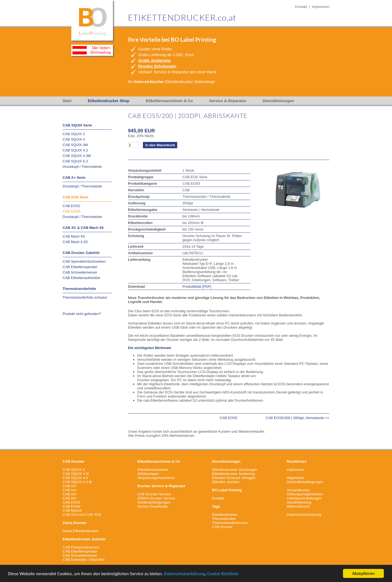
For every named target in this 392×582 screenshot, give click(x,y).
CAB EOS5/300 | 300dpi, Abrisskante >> (297, 418)
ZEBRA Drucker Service (156, 498)
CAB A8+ (70, 498)
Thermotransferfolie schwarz (85, 297)
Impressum (321, 7)
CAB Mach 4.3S (75, 242)
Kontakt (301, 7)
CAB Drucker (222, 527)
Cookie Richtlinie (223, 574)
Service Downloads (152, 506)
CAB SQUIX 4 (74, 139)
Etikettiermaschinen (153, 470)
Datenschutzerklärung (184, 574)
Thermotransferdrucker (230, 523)
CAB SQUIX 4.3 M (77, 482)
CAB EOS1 (71, 502)
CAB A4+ (70, 490)
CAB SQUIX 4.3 (75, 150)
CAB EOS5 (71, 211)
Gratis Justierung (154, 60)
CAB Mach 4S (74, 236)
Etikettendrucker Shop (109, 101)
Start (67, 101)
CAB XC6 (93, 515)
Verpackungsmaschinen (156, 478)
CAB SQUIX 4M (75, 145)
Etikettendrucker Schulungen (235, 470)
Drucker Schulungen (157, 66)
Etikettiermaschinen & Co (169, 101)
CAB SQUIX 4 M (76, 474)
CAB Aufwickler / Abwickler (84, 560)
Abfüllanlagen (148, 474)
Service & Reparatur (228, 101)
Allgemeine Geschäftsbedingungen (305, 480)
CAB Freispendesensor (81, 547)
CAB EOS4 (71, 506)
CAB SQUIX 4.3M (77, 156)
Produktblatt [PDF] (197, 287)
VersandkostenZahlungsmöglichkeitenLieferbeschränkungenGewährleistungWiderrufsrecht (305, 498)
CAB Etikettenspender (80, 267)
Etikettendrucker (225, 515)
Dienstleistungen (278, 101)
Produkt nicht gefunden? (82, 314)
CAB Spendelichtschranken (84, 261)
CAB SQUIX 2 (74, 134)
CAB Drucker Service (154, 494)
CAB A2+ (70, 486)
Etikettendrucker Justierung (234, 474)
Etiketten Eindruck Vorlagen (234, 478)
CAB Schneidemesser (80, 272)
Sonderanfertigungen (154, 502)
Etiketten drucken (226, 482)
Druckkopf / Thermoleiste (82, 167)
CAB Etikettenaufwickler (82, 278)
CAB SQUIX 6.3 (75, 161)
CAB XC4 (70, 515)
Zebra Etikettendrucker (81, 531)
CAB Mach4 (72, 510)
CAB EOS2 (71, 206)
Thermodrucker (224, 519)
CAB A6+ (70, 494)
